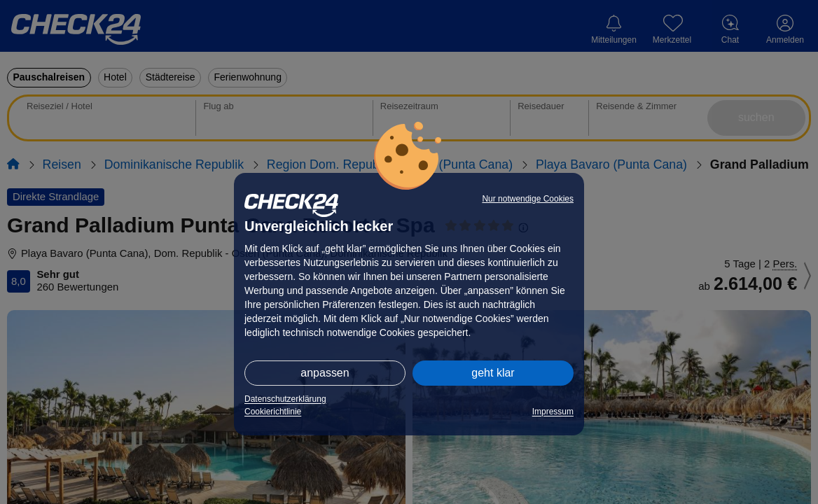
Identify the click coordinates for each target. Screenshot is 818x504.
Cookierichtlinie (273, 412)
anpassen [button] (325, 373)
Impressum (553, 412)
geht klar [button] (493, 373)
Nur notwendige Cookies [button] (528, 199)
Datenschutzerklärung (285, 399)
